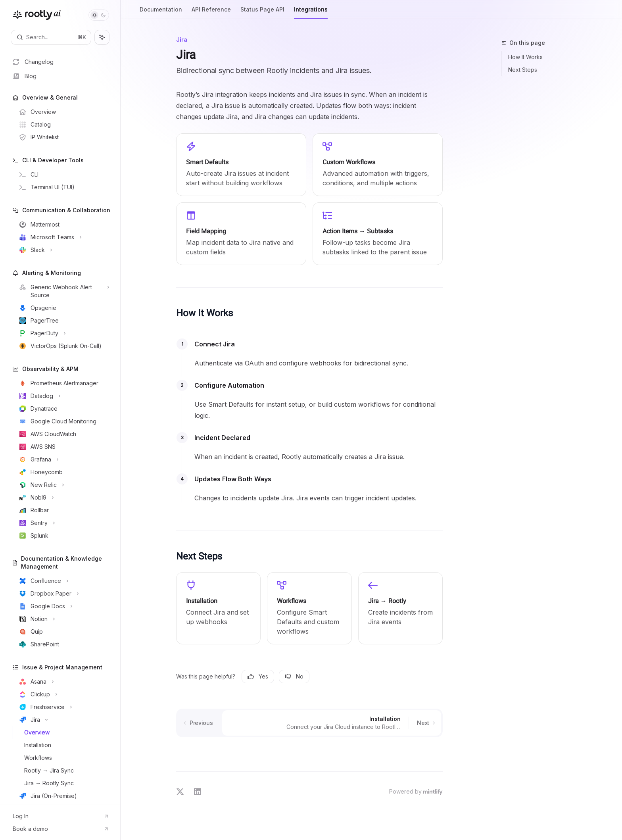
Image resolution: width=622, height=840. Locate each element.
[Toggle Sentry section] (63, 523)
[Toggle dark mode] (99, 15)
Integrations (311, 12)
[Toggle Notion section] (63, 619)
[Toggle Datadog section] (63, 396)
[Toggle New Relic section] (63, 485)
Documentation (161, 12)
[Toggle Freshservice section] (63, 707)
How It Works (525, 57)
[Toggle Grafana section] (63, 459)
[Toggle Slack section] (63, 250)
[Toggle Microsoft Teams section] (63, 237)
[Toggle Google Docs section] (63, 606)
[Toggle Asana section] (63, 682)
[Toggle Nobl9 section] (63, 498)
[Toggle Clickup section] (63, 694)
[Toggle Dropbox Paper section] (63, 594)
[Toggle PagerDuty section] (63, 333)
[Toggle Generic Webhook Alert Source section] (63, 291)
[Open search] (51, 37)
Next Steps (523, 70)
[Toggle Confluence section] (63, 581)
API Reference (211, 12)
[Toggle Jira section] (63, 720)
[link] (218, 608)
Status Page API (262, 12)
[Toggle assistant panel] (102, 37)
